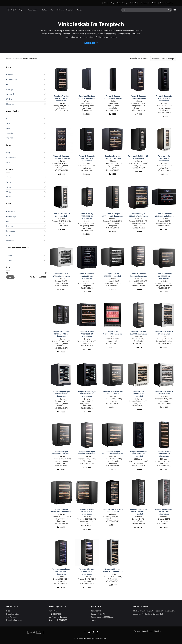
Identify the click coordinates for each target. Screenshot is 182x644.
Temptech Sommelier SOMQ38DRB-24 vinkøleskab (87, 158)
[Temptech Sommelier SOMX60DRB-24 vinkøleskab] (87, 257)
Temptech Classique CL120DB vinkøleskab (138, 275)
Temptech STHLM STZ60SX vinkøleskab (61, 275)
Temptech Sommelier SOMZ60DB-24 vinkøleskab (164, 276)
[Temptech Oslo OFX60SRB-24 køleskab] (113, 315)
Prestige (10, 89)
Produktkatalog (122, 3)
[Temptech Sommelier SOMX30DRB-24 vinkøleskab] (164, 79)
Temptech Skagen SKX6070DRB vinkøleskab (113, 453)
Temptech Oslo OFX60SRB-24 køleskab (113, 333)
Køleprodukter (49, 10)
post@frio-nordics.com (58, 617)
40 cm (9, 187)
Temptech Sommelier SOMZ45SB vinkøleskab (164, 215)
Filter (10, 277)
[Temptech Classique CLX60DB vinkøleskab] (113, 139)
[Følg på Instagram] (89, 632)
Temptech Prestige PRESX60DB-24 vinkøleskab (87, 334)
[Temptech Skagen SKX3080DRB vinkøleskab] (113, 197)
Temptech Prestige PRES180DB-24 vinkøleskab (164, 454)
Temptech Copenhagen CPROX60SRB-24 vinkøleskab (87, 394)
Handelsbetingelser (101, 638)
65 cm (9, 197)
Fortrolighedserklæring (83, 638)
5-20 (8, 119)
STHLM (9, 99)
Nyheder (61, 10)
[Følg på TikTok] (93, 632)
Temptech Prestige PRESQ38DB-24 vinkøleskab (61, 98)
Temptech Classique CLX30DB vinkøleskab (138, 97)
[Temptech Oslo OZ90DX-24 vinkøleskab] (164, 315)
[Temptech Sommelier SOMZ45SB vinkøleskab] (164, 197)
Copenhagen (12, 80)
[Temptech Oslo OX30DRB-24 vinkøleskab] (138, 139)
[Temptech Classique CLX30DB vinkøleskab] (138, 79)
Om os (106, 3)
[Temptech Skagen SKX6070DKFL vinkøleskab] (87, 492)
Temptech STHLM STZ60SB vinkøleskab (113, 275)
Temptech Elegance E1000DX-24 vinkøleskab (113, 570)
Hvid (8, 153)
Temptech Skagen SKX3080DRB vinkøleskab (113, 215)
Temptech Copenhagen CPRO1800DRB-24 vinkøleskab (61, 571)
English (158, 631)
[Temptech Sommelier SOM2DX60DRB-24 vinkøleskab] (61, 315)
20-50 (9, 123)
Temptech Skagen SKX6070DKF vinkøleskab (61, 510)
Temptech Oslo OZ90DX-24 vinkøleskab (164, 333)
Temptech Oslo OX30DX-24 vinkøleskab (61, 215)
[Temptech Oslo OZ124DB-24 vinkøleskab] (113, 492)
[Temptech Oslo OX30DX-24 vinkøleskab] (61, 197)
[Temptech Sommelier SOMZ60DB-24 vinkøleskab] (164, 257)
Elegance (10, 104)
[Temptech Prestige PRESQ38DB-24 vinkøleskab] (61, 79)
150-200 (10, 138)
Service (155, 3)
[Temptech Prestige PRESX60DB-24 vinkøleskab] (87, 315)
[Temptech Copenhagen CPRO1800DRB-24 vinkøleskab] (61, 552)
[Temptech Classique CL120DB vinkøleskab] (138, 257)
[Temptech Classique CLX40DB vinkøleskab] (61, 139)
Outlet (79, 10)
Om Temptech (12, 617)
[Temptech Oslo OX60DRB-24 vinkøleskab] (113, 375)
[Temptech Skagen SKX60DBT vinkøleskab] (138, 197)
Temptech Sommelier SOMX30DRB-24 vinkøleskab (164, 98)
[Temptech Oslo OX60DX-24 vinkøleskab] (164, 375)
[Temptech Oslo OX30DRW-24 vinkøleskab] (164, 139)
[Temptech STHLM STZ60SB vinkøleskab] (113, 257)
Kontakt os (53, 611)
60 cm (9, 192)
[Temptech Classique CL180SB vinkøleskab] (138, 315)
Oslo (8, 84)
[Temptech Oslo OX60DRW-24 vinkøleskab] (138, 375)
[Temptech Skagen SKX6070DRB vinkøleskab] (113, 435)
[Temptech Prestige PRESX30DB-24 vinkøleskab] (87, 197)
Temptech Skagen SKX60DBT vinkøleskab (138, 215)
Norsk (145, 631)
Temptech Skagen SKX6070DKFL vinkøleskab (87, 512)
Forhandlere (134, 3)
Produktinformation (167, 3)
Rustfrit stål (11, 158)
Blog (113, 3)
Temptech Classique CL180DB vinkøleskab (87, 453)
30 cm (9, 182)
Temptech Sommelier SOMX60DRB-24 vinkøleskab (87, 276)
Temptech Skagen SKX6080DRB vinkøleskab (61, 453)
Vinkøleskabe (34, 10)
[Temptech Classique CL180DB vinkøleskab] (87, 435)
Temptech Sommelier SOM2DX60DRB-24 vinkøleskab (61, 334)
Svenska (137, 631)
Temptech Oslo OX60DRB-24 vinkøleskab (113, 393)
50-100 (9, 128)
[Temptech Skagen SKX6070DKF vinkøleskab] (61, 492)
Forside (9, 58)
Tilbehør (70, 10)
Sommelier (11, 94)
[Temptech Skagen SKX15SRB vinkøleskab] (113, 79)
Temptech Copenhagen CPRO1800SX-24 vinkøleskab (164, 512)
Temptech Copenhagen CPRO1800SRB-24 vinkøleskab (138, 512)
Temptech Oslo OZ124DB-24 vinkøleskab (113, 510)
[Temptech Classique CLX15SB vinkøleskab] (87, 79)
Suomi (151, 631)
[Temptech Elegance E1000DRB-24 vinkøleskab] (87, 552)
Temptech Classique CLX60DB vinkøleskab (113, 157)
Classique (10, 75)
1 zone (9, 255)
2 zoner (9, 260)
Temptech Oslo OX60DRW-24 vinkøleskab (138, 394)
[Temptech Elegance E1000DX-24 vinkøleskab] (113, 552)
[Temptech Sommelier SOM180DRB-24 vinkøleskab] (138, 435)
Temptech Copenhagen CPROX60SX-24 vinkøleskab (61, 394)
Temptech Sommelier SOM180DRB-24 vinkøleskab (138, 454)
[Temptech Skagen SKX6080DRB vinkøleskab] (61, 435)
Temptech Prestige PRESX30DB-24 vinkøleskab (87, 216)
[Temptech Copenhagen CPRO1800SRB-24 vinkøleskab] (138, 492)
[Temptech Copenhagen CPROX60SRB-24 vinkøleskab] (87, 375)
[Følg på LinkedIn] (97, 632)
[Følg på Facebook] (85, 632)
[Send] (169, 10)
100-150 (10, 133)
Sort (8, 163)
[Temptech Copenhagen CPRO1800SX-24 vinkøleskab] (164, 492)
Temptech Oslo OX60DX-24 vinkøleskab (164, 393)
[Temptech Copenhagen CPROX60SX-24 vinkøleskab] (61, 375)
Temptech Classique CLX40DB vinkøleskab (61, 157)
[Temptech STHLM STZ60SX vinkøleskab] (61, 257)
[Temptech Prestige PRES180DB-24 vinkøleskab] (164, 435)
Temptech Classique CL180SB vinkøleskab (138, 333)
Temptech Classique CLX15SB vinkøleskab (87, 97)
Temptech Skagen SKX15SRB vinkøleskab (113, 97)
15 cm (9, 177)
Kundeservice (145, 3)
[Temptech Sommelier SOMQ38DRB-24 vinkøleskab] (87, 139)
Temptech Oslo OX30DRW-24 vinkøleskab (164, 158)
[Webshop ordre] (163, 59)
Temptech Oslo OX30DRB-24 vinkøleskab (138, 157)
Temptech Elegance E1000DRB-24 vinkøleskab (87, 571)
